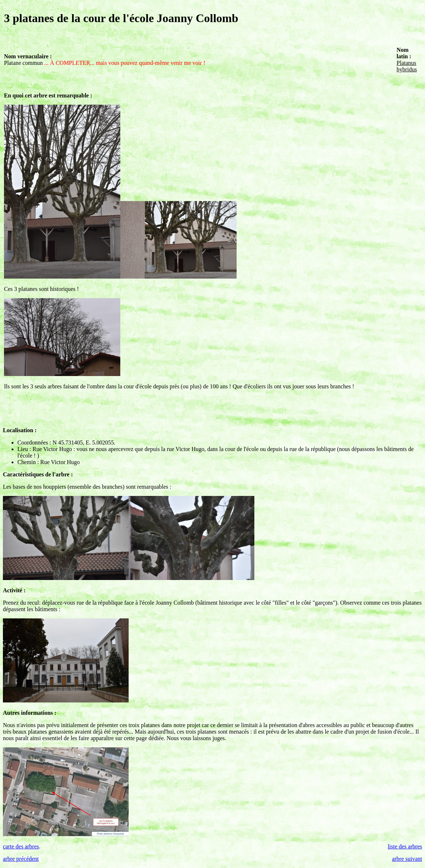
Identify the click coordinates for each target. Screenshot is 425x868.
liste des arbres (405, 846)
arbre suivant (407, 859)
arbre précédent (21, 859)
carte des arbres (21, 846)
